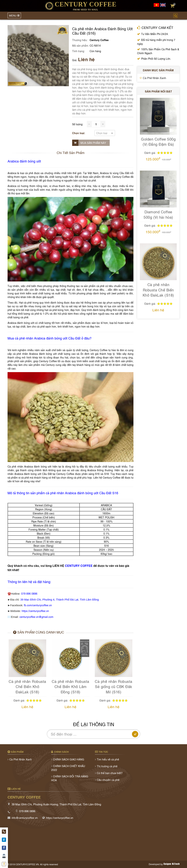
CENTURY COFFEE (79, 566)
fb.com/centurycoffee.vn (38, 605)
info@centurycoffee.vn (25, 818)
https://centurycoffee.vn (35, 611)
